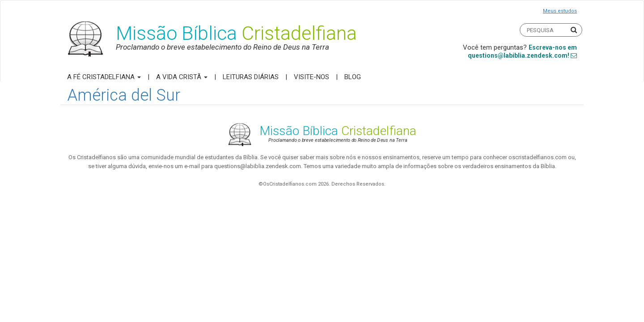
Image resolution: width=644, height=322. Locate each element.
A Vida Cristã (182, 77)
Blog (353, 77)
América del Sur (124, 95)
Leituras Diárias (251, 77)
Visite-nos (311, 77)
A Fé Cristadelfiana (104, 77)
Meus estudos (560, 11)
